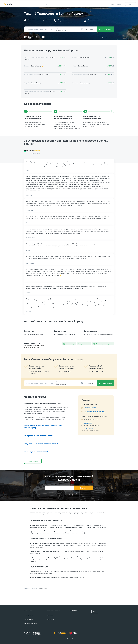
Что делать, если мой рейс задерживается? (41, 444)
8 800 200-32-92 (87, 423)
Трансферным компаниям (53, 611)
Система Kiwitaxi (28, 611)
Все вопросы (33, 461)
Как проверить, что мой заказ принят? (39, 436)
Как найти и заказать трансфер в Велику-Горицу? (44, 403)
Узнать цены (106, 29)
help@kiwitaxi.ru (90, 408)
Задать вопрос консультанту (95, 411)
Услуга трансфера (29, 615)
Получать (83, 488)
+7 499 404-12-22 (87, 429)
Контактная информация (31, 623)
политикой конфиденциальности (73, 495)
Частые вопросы (28, 619)
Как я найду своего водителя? (36, 452)
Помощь (120, 4)
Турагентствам (50, 615)
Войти (131, 4)
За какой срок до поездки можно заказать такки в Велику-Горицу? (44, 427)
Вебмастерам (50, 619)
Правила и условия (72, 638)
